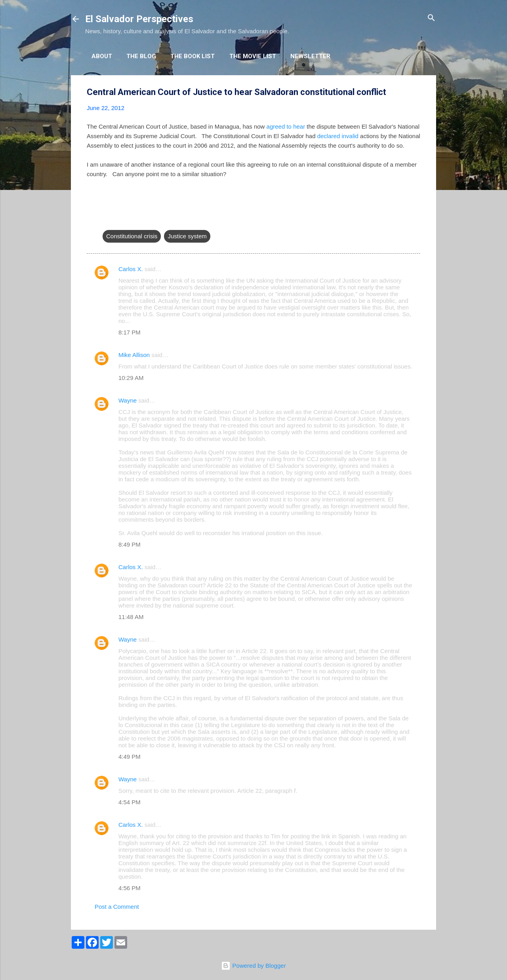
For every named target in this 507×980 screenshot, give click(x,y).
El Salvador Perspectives (139, 19)
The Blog (141, 56)
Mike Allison (134, 355)
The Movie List (253, 56)
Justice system (187, 236)
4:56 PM (130, 888)
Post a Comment (117, 907)
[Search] (431, 18)
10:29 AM (131, 378)
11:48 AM (131, 617)
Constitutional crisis (132, 236)
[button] (416, 92)
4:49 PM (130, 757)
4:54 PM (130, 802)
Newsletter (310, 56)
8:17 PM (130, 332)
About (102, 56)
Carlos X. (131, 269)
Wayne (128, 400)
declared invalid (338, 136)
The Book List (193, 56)
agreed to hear (286, 126)
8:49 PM (130, 544)
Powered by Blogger (253, 966)
